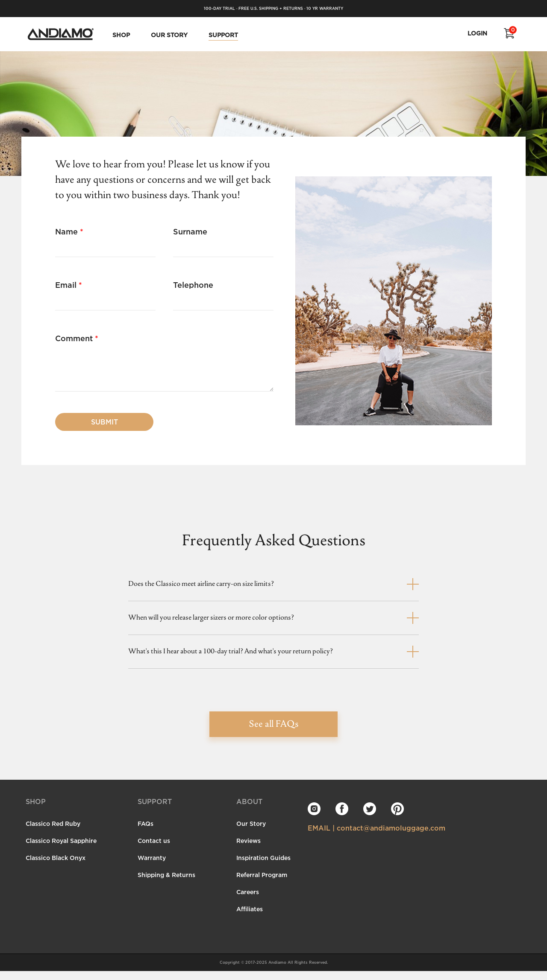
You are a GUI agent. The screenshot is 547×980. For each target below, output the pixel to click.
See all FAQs (274, 734)
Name (69, 231)
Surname (190, 231)
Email (69, 285)
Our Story (251, 832)
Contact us (154, 850)
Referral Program (262, 884)
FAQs (146, 832)
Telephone (193, 285)
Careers (248, 901)
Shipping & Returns (166, 884)
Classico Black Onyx (56, 867)
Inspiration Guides (263, 867)
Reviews (249, 850)
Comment (77, 338)
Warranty (152, 867)
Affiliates (250, 918)
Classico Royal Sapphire (61, 850)
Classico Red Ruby (53, 832)
